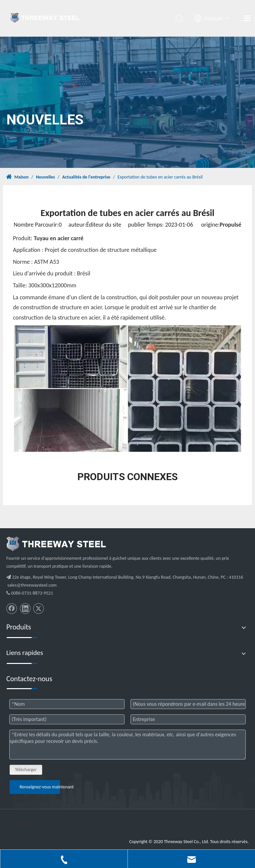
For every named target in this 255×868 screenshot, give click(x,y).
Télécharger (26, 770)
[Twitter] (39, 609)
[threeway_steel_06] (56, 544)
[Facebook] (12, 609)
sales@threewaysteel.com (32, 585)
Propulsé (230, 225)
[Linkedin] (25, 609)
